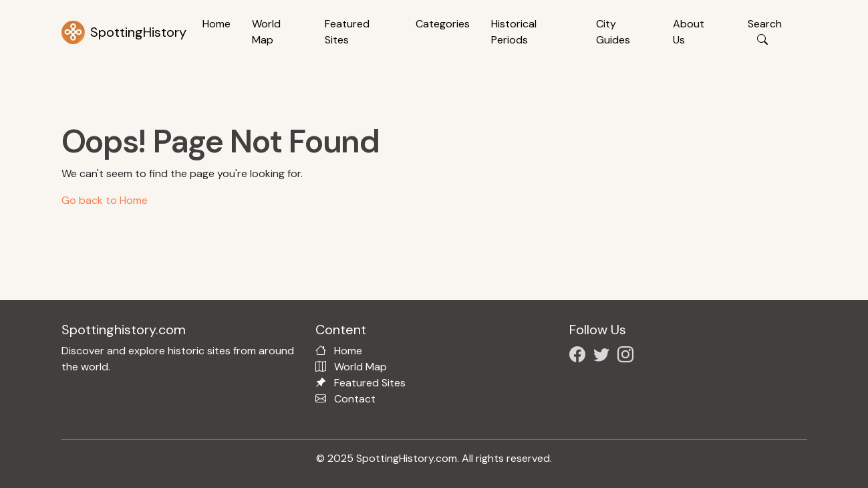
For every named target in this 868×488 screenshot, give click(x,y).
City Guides (613, 32)
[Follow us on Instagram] (628, 357)
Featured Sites (347, 32)
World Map (266, 32)
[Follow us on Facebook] (580, 357)
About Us (689, 32)
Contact (355, 399)
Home (216, 24)
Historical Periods (514, 32)
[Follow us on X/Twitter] (604, 357)
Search (765, 32)
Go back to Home (105, 200)
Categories (443, 24)
